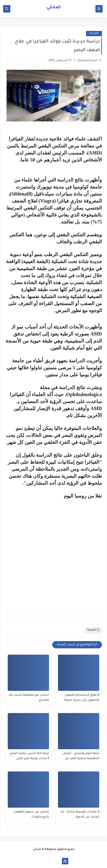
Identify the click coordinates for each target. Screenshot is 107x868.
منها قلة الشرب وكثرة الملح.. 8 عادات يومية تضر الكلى (29, 756)
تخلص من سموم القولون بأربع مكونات (31, 815)
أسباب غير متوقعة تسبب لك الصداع (29, 698)
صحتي (54, 7)
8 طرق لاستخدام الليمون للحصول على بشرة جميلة (82, 698)
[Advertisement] (53, 553)
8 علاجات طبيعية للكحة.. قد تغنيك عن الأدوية (80, 815)
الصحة (94, 33)
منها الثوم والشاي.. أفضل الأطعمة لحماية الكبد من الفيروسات (81, 756)
